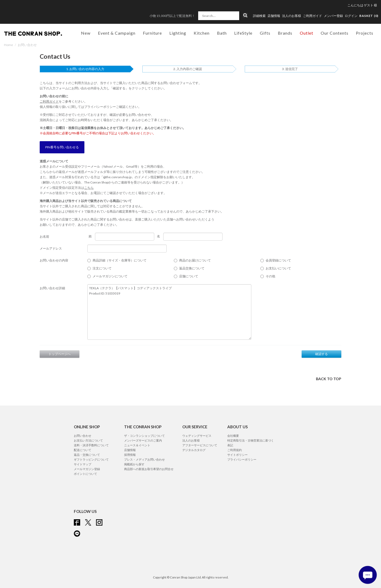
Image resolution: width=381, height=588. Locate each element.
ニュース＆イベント (137, 445)
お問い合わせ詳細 (52, 288)
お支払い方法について (88, 440)
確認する (321, 354)
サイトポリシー (237, 455)
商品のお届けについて (195, 260)
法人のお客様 (292, 16)
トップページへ (60, 354)
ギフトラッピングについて (91, 459)
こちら (89, 188)
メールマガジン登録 (87, 469)
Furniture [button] (152, 33)
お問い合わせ (83, 436)
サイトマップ (83, 464)
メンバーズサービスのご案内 (143, 440)
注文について (102, 268)
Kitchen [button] (202, 33)
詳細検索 (259, 16)
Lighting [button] (178, 33)
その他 (270, 276)
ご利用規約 (235, 450)
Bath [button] (222, 33)
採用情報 (130, 455)
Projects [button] (365, 33)
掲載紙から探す (134, 464)
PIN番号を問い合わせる (62, 147)
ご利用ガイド (312, 16)
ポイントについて (85, 474)
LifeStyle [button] (243, 33)
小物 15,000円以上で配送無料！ (172, 16)
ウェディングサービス (197, 436)
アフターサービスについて (200, 445)
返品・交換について (87, 455)
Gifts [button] (265, 33)
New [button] (86, 33)
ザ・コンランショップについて (144, 436)
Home (8, 45)
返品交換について (192, 268)
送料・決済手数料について (91, 445)
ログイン (351, 16)
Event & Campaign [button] (117, 33)
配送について (83, 450)
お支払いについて (278, 268)
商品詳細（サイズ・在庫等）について (120, 260)
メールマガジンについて (110, 276)
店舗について (189, 276)
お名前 (44, 236)
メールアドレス (51, 248)
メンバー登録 (333, 16)
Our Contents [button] (335, 33)
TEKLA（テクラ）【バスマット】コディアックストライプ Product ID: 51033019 (169, 312)
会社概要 (233, 436)
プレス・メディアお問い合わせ (144, 459)
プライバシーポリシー (100, 107)
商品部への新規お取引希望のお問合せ (149, 469)
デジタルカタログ (194, 450)
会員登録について (278, 260)
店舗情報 (274, 16)
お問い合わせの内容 (54, 260)
